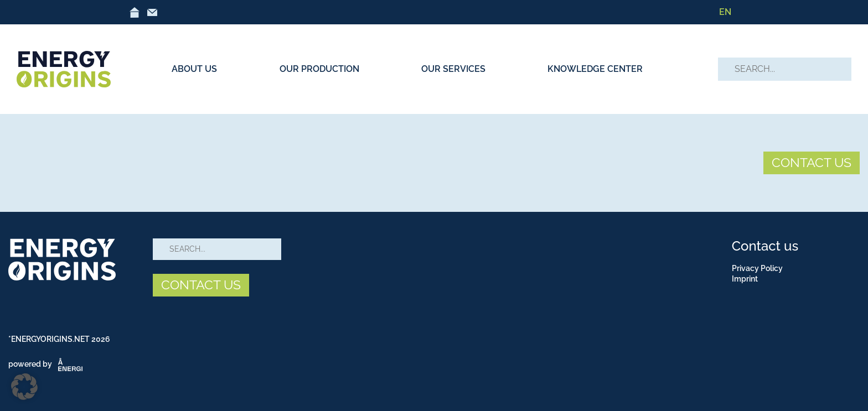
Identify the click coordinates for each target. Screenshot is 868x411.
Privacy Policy (757, 268)
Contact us (765, 246)
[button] (24, 387)
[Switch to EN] (725, 12)
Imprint (745, 279)
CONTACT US (812, 162)
